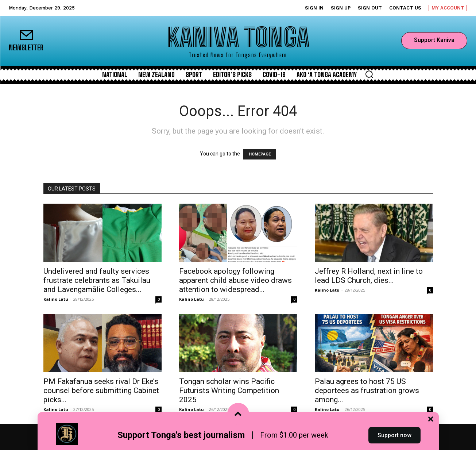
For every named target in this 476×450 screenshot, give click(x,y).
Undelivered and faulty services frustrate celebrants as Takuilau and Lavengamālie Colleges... (97, 280)
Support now (394, 437)
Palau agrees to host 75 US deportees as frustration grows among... (367, 391)
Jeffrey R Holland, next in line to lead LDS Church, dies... (369, 276)
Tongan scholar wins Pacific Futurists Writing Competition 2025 (229, 391)
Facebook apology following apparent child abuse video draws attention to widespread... (235, 280)
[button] (369, 74)
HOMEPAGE (260, 154)
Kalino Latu (56, 299)
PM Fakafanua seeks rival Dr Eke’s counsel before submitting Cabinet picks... (101, 391)
